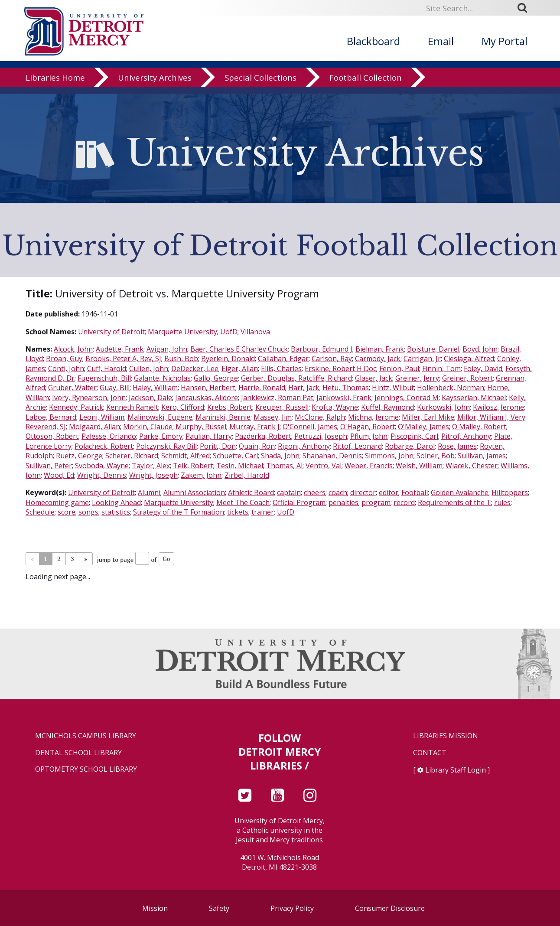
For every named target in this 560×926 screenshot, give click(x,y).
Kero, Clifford (183, 407)
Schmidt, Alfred (186, 456)
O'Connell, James (310, 427)
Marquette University (182, 332)
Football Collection (366, 84)
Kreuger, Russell (282, 407)
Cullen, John (149, 368)
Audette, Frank (120, 349)
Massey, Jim (273, 417)
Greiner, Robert (467, 378)
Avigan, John (167, 349)
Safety (219, 908)
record (404, 502)
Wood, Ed (59, 475)
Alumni (149, 492)
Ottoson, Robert (52, 436)
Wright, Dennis (102, 475)
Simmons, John (389, 456)
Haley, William (155, 388)
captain (289, 492)
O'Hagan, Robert (368, 427)
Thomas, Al (284, 466)
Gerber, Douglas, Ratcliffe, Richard (296, 378)
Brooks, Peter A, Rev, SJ (123, 359)
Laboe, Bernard (51, 417)
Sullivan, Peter (49, 466)
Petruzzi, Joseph (321, 436)
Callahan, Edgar (283, 359)
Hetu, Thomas (346, 388)
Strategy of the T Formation (179, 512)
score (67, 512)
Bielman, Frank (380, 349)
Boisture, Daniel (433, 349)
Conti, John (66, 368)
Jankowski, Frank (344, 398)
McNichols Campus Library (86, 736)
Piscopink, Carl (414, 436)
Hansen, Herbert (208, 388)
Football (415, 492)
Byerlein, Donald (228, 359)
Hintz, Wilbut (393, 388)
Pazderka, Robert (263, 436)
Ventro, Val (324, 466)
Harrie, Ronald (262, 388)
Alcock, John (73, 349)
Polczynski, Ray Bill (166, 446)
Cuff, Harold (107, 368)
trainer (263, 512)
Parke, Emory (161, 436)
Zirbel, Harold (247, 475)
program (376, 502)
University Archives (155, 84)
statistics (116, 512)
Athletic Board (251, 492)
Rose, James (457, 446)
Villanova (255, 332)
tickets (238, 512)
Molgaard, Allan (94, 427)
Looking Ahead (116, 502)
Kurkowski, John (443, 407)
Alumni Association (194, 492)
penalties (343, 502)
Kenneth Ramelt (132, 407)
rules (502, 502)
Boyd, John (480, 349)
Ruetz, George (79, 456)
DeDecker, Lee (195, 368)
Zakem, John (201, 475)
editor (389, 492)
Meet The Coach (243, 502)
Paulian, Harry (209, 436)
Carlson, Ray (332, 359)
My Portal (505, 41)
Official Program (299, 502)
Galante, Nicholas (162, 378)
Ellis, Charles (281, 368)
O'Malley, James (423, 427)
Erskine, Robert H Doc (340, 368)
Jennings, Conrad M (407, 398)
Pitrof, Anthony (466, 436)
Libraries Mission (446, 736)
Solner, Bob (436, 456)
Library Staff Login (456, 770)
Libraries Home (55, 84)
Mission (155, 908)
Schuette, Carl (235, 456)
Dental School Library (78, 753)
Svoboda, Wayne (102, 466)
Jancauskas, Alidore (207, 398)
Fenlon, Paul (399, 368)
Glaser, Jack (374, 378)
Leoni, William (102, 417)
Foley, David (483, 368)
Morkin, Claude (148, 427)
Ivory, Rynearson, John (89, 398)
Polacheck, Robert (104, 446)
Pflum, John (369, 436)
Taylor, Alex (151, 466)
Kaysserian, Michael (474, 398)
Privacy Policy (292, 908)
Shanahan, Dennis (332, 456)
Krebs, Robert (230, 407)
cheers (315, 492)
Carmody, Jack (378, 359)
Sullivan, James (482, 456)
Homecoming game (57, 502)
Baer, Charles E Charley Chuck (239, 349)
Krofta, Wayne (335, 407)
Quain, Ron (257, 446)
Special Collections (260, 84)
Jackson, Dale (150, 398)
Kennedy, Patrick (76, 407)
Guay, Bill (115, 388)
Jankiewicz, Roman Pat (277, 398)
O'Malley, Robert (479, 427)
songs (88, 512)
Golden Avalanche (460, 492)
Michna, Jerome (373, 417)
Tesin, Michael (240, 466)
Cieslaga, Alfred (469, 359)
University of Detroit (111, 332)
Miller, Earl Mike (428, 417)
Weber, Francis (369, 466)
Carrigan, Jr (422, 359)
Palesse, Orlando (109, 436)
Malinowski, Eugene (160, 417)
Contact (430, 753)
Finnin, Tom (441, 368)
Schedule (40, 512)
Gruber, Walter (72, 388)
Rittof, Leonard (357, 446)
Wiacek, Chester (472, 466)
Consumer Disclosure (390, 908)
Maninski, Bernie (223, 417)
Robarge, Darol (410, 446)
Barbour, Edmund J (322, 349)
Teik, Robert (193, 466)
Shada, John (280, 456)
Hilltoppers (510, 492)
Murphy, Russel (201, 427)
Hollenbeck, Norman (451, 388)
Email (441, 41)
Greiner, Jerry (417, 378)
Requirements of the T (454, 502)
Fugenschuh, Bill (104, 378)
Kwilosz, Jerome (498, 407)
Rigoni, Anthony (304, 446)
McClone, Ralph (320, 417)
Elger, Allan (240, 368)
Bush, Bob (181, 359)
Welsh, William (419, 466)
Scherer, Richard (132, 456)
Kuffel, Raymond (387, 407)
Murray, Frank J (254, 427)
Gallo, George (216, 378)
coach (338, 492)
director (363, 492)
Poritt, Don (218, 446)
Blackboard (373, 41)
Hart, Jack (304, 388)
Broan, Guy (64, 359)
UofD (229, 332)
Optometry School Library (86, 769)
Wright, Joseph (153, 475)
